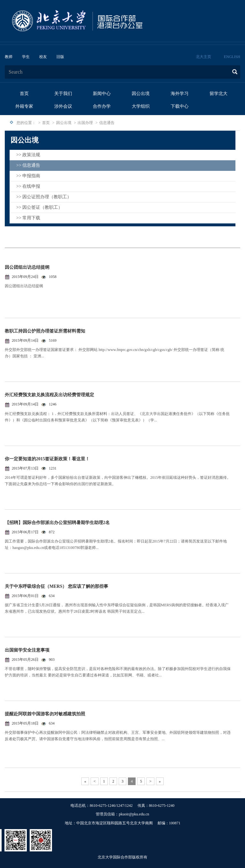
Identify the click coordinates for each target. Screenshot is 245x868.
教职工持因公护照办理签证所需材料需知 (45, 331)
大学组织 (141, 106)
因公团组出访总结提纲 (27, 267)
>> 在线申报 (28, 186)
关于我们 (63, 94)
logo (97, 21)
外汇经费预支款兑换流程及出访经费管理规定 (49, 395)
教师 (9, 57)
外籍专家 (24, 106)
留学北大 (219, 94)
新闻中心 (102, 94)
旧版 (60, 57)
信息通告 (107, 123)
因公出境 (141, 94)
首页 (24, 94)
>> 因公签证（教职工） (39, 207)
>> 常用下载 (28, 218)
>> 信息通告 (28, 165)
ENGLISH (232, 57)
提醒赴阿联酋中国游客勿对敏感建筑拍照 (45, 714)
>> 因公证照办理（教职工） (44, 197)
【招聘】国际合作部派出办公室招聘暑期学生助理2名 (57, 523)
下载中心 (180, 106)
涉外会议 (63, 106)
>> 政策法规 (28, 155)
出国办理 (85, 123)
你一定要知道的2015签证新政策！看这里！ (47, 459)
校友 (43, 57)
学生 (26, 57)
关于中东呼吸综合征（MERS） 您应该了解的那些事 (56, 586)
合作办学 (102, 106)
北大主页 (204, 57)
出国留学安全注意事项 (27, 650)
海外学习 (180, 94)
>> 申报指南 (28, 176)
